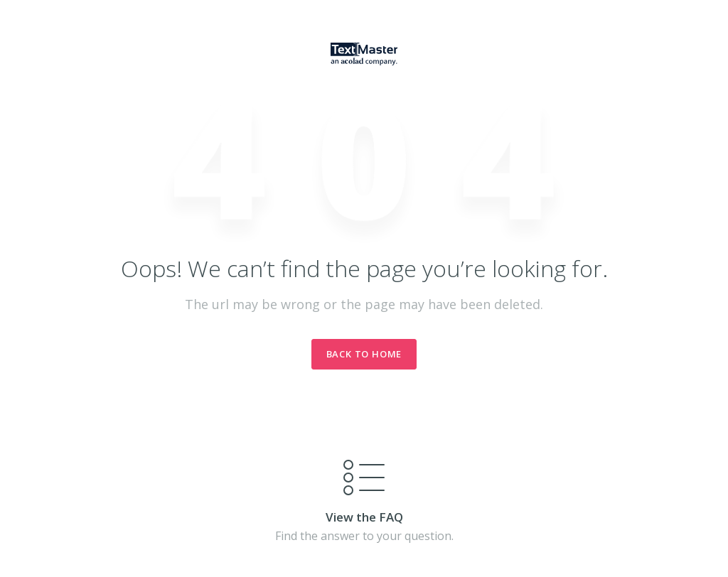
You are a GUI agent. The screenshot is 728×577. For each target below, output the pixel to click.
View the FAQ (364, 517)
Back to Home (364, 354)
